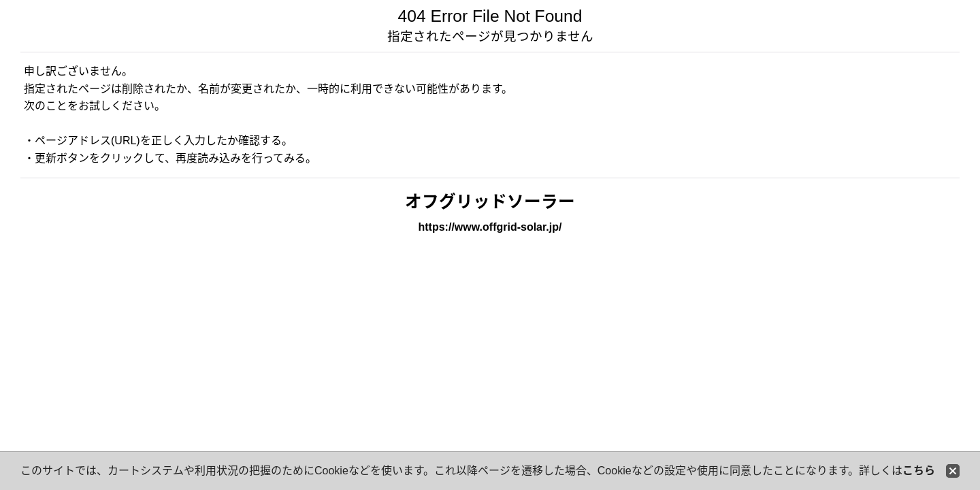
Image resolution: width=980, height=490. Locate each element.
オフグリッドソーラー (490, 202)
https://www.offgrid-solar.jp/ (490, 227)
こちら (919, 471)
